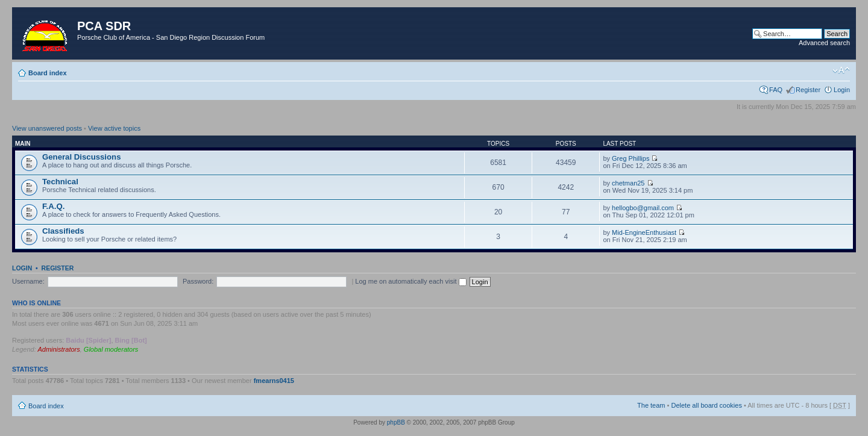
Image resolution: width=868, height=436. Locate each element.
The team (651, 405)
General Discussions (81, 157)
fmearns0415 (274, 381)
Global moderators (111, 349)
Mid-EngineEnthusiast (644, 232)
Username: (28, 281)
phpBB (396, 422)
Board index (48, 73)
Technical (60, 182)
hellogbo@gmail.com (643, 208)
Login (842, 90)
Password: (198, 281)
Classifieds (63, 231)
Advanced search (824, 43)
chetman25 (628, 183)
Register (808, 90)
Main (23, 144)
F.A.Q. (53, 206)
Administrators (58, 349)
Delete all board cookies (706, 405)
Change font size (841, 70)
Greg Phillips (631, 158)
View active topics (114, 128)
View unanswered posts (47, 128)
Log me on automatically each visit (410, 281)
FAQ (776, 90)
